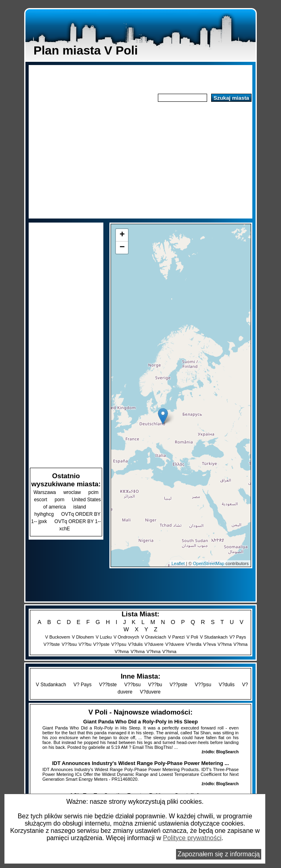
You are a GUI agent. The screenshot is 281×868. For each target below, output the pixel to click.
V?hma (225, 644)
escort (41, 500)
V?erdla (194, 644)
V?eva (209, 644)
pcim (93, 492)
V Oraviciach (153, 637)
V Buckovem (58, 637)
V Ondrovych (126, 637)
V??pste (101, 644)
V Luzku (104, 637)
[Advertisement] (140, 160)
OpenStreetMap (209, 563)
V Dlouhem (83, 637)
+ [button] (122, 235)
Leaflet (178, 563)
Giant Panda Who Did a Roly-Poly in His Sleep (140, 722)
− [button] (122, 248)
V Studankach (214, 637)
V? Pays (238, 637)
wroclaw (72, 492)
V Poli (192, 637)
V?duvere (154, 644)
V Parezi (176, 637)
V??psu (119, 644)
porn (59, 500)
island (80, 507)
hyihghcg (44, 514)
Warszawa (45, 492)
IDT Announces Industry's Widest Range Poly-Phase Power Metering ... (140, 763)
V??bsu (69, 644)
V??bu (85, 644)
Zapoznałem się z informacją (219, 854)
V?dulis (135, 644)
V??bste (52, 644)
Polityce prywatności (192, 838)
